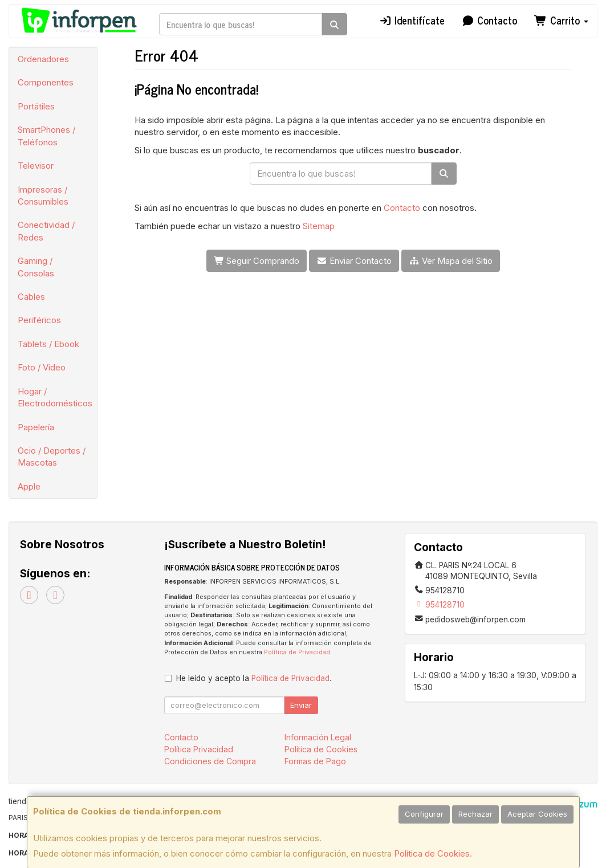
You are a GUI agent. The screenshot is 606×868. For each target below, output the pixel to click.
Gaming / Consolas (36, 267)
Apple (29, 486)
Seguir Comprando (257, 261)
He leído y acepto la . (254, 678)
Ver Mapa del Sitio (451, 261)
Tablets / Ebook (48, 344)
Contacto (490, 20)
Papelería (36, 427)
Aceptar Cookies (537, 814)
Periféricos (39, 320)
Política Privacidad (199, 749)
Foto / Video (42, 367)
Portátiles (36, 106)
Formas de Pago (315, 761)
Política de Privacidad (297, 652)
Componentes (46, 82)
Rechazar (475, 814)
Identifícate (412, 20)
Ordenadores (43, 59)
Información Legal (318, 737)
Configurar (424, 814)
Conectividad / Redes (46, 231)
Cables (31, 297)
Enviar (301, 705)
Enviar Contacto (354, 261)
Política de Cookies (432, 853)
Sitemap (319, 226)
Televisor (36, 166)
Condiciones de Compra (210, 761)
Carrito (561, 20)
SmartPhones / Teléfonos (46, 136)
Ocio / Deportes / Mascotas (52, 457)
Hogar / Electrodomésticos (55, 397)
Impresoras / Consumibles (43, 195)
